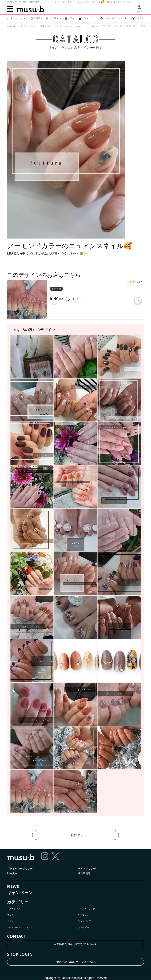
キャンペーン (20, 892)
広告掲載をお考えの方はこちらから (75, 944)
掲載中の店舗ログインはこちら (75, 962)
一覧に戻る (75, 835)
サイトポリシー (87, 868)
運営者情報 (84, 873)
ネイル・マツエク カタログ (71, 26)
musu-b (11, 26)
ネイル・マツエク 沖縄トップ (36, 26)
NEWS (13, 886)
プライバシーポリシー (20, 868)
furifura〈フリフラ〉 (68, 299)
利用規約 (12, 873)
